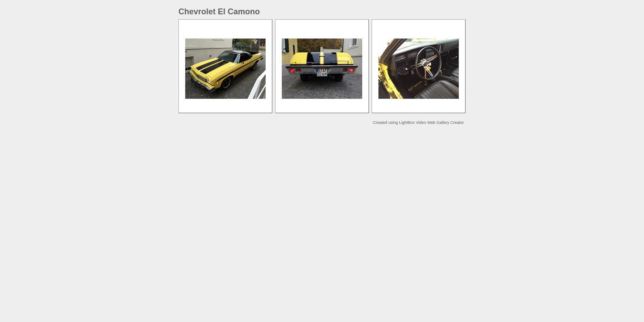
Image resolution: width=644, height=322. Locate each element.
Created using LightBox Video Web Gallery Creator (418, 123)
